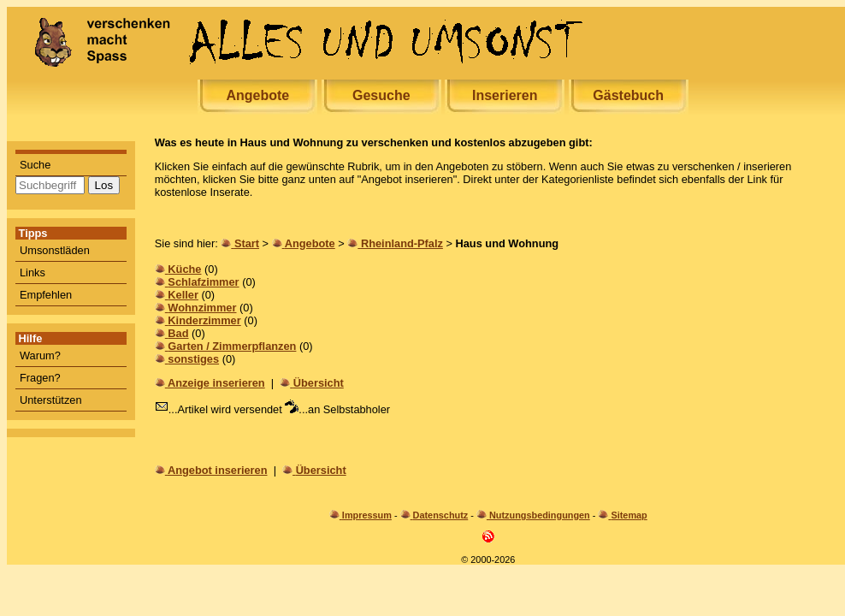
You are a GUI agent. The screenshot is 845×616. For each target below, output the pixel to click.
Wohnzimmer (202, 308)
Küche (184, 269)
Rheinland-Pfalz (402, 243)
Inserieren (505, 95)
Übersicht (319, 383)
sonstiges (193, 359)
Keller (183, 295)
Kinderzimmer (204, 320)
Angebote (257, 95)
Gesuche (381, 95)
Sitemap (629, 515)
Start (247, 243)
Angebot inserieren (218, 470)
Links (32, 272)
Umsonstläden (55, 250)
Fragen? (40, 378)
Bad (178, 333)
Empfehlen (46, 295)
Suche (35, 165)
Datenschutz (441, 515)
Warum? (40, 355)
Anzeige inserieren (216, 383)
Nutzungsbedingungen (540, 515)
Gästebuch (628, 95)
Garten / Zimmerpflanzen (232, 346)
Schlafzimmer (203, 282)
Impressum (367, 515)
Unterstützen (51, 400)
